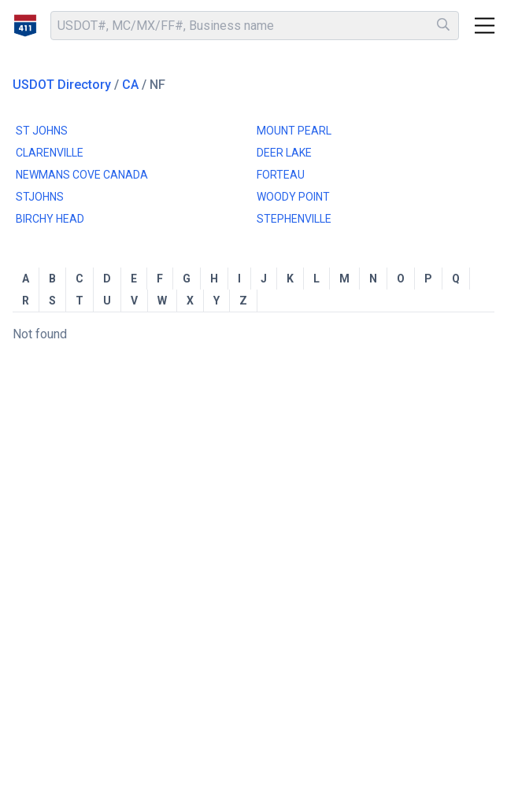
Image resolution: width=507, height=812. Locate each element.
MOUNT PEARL (294, 131)
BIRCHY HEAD (50, 219)
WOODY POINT (293, 197)
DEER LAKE (284, 153)
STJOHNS (40, 197)
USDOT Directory (62, 85)
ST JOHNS (42, 131)
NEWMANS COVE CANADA (82, 175)
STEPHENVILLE (294, 219)
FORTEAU (281, 175)
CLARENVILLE (50, 153)
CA (130, 85)
